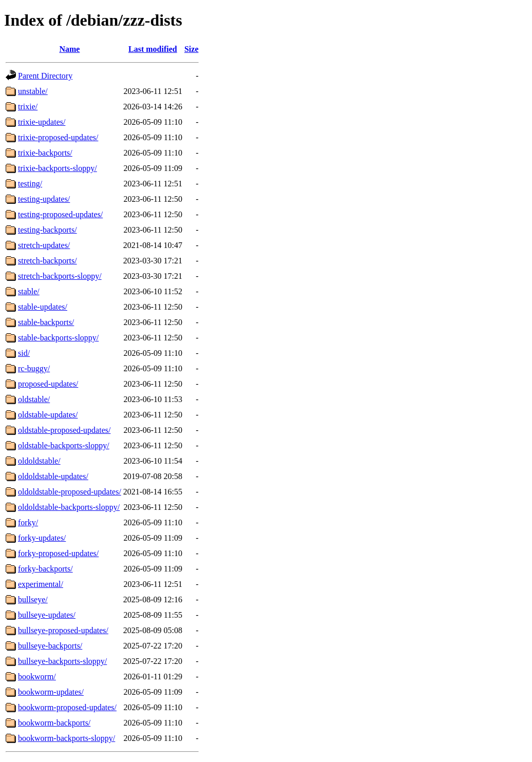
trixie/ (28, 107)
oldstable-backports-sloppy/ (64, 445)
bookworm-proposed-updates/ (67, 707)
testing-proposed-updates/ (60, 214)
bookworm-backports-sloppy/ (66, 738)
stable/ (29, 291)
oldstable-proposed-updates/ (64, 430)
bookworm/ (37, 677)
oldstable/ (34, 399)
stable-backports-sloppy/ (58, 338)
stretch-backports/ (47, 261)
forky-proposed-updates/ (58, 553)
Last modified (153, 49)
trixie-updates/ (42, 122)
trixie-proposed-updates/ (58, 137)
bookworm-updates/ (51, 692)
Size (192, 49)
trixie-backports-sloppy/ (58, 168)
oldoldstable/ (39, 461)
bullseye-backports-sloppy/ (62, 661)
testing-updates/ (44, 199)
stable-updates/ (43, 307)
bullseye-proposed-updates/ (63, 630)
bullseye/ (33, 599)
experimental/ (41, 584)
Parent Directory (45, 76)
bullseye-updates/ (47, 615)
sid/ (24, 353)
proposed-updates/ (48, 384)
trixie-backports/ (45, 153)
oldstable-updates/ (48, 415)
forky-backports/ (45, 569)
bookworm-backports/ (54, 723)
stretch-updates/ (44, 245)
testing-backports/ (47, 230)
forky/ (28, 522)
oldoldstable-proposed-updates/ (70, 492)
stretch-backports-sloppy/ (60, 276)
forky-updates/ (42, 538)
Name (69, 49)
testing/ (30, 184)
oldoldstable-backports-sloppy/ (69, 507)
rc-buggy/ (34, 368)
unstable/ (33, 91)
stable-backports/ (46, 322)
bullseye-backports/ (50, 646)
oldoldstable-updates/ (53, 476)
